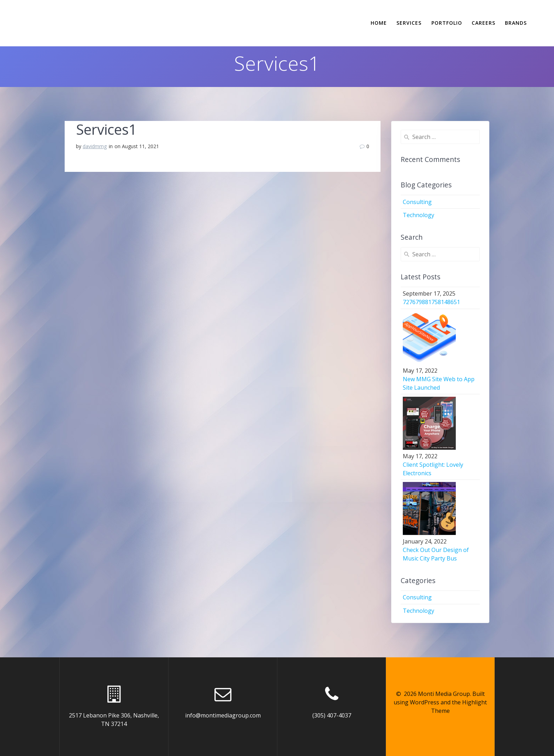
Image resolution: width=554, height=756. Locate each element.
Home (379, 23)
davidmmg (95, 146)
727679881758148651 (431, 302)
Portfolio (447, 23)
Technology (419, 215)
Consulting (417, 202)
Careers (484, 23)
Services (409, 23)
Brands (516, 23)
